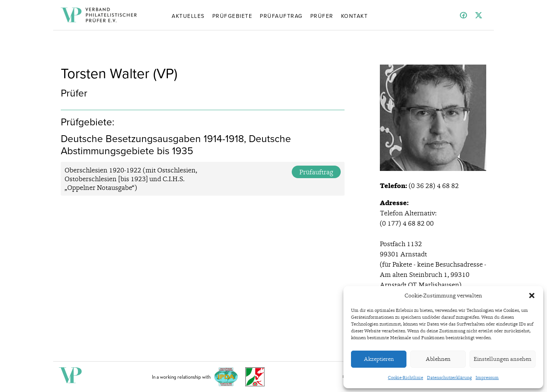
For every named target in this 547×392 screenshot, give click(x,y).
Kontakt (355, 16)
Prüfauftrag (281, 16)
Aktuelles (188, 16)
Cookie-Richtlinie (406, 378)
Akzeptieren (379, 359)
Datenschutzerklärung (449, 378)
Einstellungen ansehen (503, 359)
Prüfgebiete (232, 16)
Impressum (487, 378)
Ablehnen (438, 359)
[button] (532, 296)
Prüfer (322, 16)
